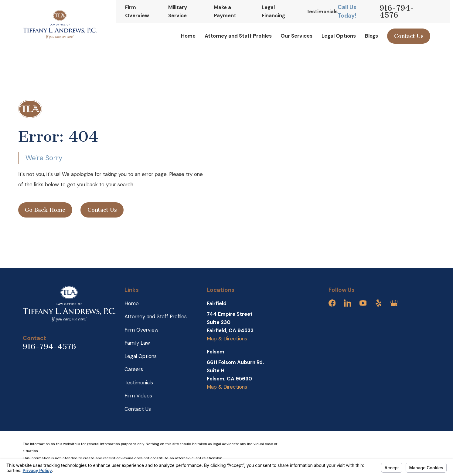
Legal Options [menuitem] (339, 36)
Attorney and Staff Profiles (156, 316)
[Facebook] (332, 303)
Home (132, 303)
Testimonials (322, 12)
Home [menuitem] (188, 36)
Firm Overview (141, 330)
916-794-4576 (397, 12)
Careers (134, 369)
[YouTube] (363, 303)
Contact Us (409, 36)
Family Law (137, 343)
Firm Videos (138, 396)
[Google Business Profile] (394, 303)
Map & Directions (227, 339)
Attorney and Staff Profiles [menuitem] (238, 36)
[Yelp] (379, 303)
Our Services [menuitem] (296, 36)
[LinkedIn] (348, 303)
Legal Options (141, 356)
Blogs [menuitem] (371, 36)
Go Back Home (45, 210)
